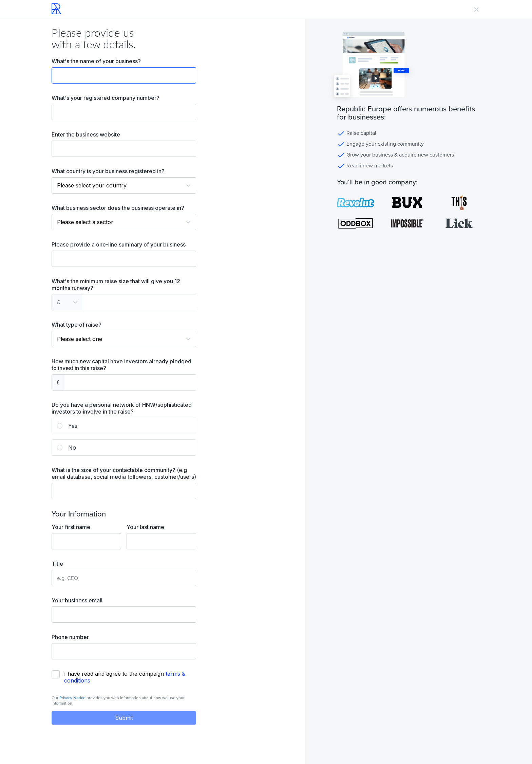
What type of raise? (77, 325)
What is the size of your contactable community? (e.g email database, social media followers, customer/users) (124, 473)
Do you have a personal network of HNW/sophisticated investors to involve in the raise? (122, 408)
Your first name (71, 527)
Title (57, 564)
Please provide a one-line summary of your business (119, 244)
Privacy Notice (72, 698)
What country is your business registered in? (108, 171)
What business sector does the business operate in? (118, 208)
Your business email (77, 600)
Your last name (145, 527)
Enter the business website (86, 134)
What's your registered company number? (106, 98)
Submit (124, 718)
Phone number (70, 637)
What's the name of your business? (96, 61)
